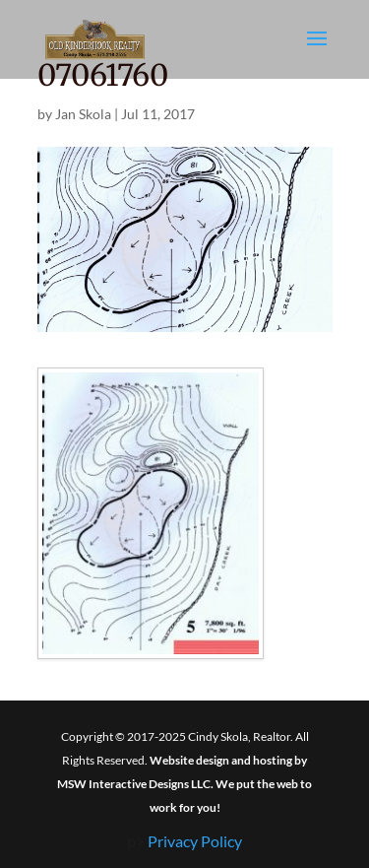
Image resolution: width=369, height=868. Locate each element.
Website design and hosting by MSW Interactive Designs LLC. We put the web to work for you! (184, 784)
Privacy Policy (195, 841)
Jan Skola (83, 114)
